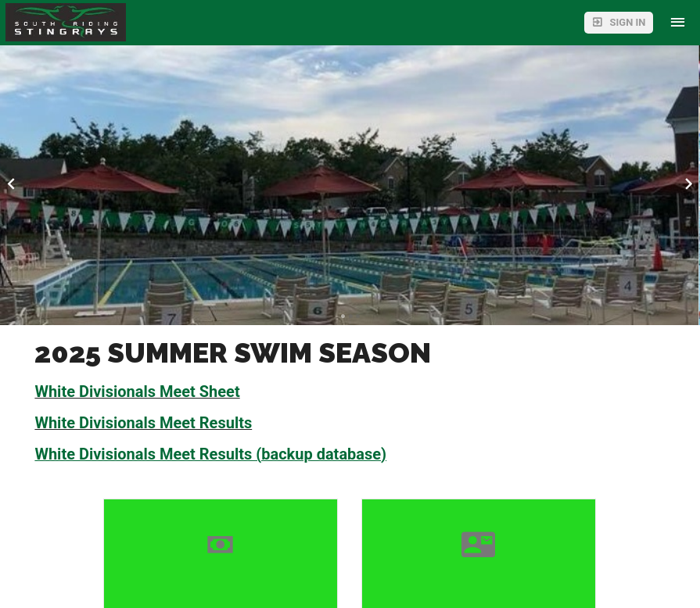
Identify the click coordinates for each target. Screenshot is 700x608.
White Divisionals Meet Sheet (137, 392)
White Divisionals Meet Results (143, 423)
